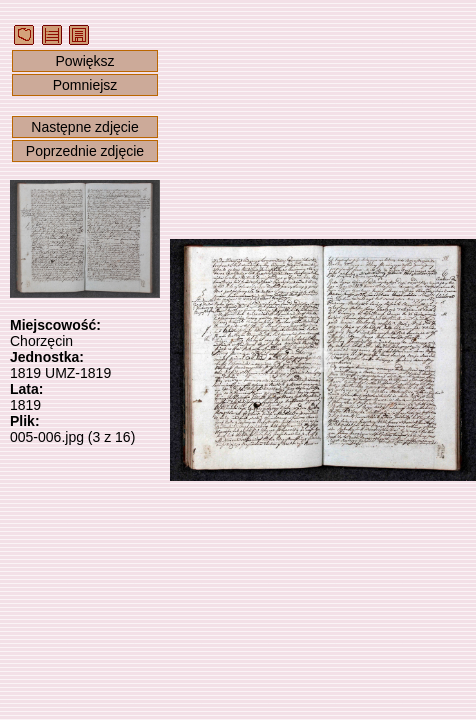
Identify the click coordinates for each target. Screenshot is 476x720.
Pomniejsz (85, 85)
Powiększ (84, 61)
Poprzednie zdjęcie (85, 151)
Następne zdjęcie (84, 127)
